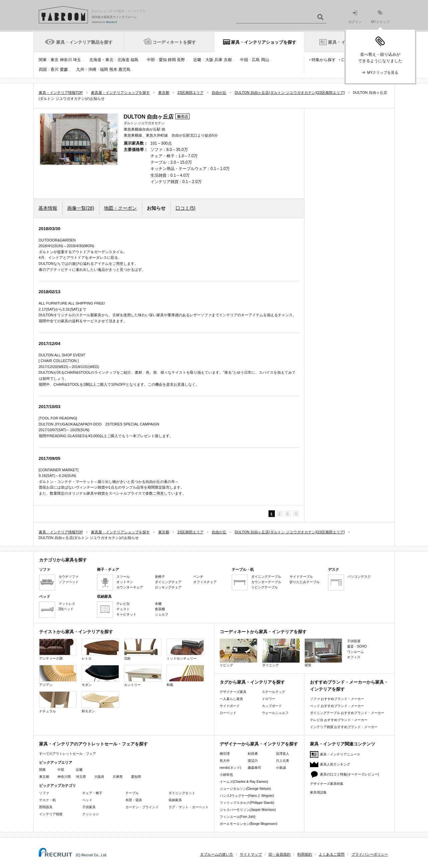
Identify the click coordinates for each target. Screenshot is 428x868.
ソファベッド (69, 582)
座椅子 (160, 577)
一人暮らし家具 (231, 699)
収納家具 (175, 800)
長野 (181, 60)
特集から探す (324, 60)
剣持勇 (253, 754)
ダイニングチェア (168, 582)
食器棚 (160, 609)
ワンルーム (355, 652)
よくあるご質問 (332, 854)
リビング (238, 653)
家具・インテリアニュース (340, 754)
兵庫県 (118, 777)
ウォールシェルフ (275, 713)
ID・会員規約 (280, 854)
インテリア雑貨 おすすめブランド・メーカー (344, 727)
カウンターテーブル (266, 582)
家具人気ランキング (335, 764)
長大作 (225, 761)
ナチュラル (58, 702)
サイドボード (230, 706)
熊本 (113, 69)
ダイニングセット (182, 793)
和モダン (100, 702)
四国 (43, 69)
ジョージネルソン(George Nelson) (245, 789)
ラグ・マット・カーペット (189, 807)
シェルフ (162, 614)
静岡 (172, 60)
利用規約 (305, 854)
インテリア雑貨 (51, 814)
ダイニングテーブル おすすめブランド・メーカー (347, 713)
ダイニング (281, 653)
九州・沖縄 (86, 69)
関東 (43, 60)
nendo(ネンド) (230, 768)
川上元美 (283, 761)
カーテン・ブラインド (142, 807)
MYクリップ (380, 17)
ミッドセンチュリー (185, 649)
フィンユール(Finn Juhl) (238, 817)
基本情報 (48, 208)
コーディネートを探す (174, 42)
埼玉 (77, 60)
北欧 (143, 649)
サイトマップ (251, 854)
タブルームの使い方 (217, 854)
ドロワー (269, 699)
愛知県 (136, 777)
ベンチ (198, 577)
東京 (55, 60)
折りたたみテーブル (305, 582)
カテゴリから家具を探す (63, 560)
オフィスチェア (205, 582)
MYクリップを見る (383, 72)
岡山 (265, 60)
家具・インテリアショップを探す (264, 42)
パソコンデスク (359, 577)
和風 (185, 676)
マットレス (67, 604)
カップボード (272, 706)
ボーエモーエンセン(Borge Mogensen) (249, 824)
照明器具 (46, 807)
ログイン (355, 17)
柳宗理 (225, 754)
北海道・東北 (101, 60)
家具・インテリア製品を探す (84, 42)
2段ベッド (66, 609)
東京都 (44, 777)
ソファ (44, 793)
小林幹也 (226, 775)
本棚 (158, 604)
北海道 (123, 60)
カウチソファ (69, 577)
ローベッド (228, 713)
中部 (151, 60)
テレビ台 (123, 604)
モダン (100, 676)
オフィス (354, 657)
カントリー (143, 676)
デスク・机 (47, 800)
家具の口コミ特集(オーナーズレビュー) (350, 774)
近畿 (197, 60)
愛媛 (64, 69)
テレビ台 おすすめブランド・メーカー (339, 720)
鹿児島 (124, 69)
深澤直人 (283, 754)
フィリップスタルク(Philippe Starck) (247, 803)
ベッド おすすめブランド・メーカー (337, 706)
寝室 (323, 653)
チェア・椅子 (92, 793)
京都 (228, 60)
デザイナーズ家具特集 (327, 784)
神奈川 (66, 60)
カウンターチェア (130, 587)
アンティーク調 (58, 649)
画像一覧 (81, 208)
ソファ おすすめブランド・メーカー (337, 699)
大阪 (209, 60)
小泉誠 (281, 768)
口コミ (185, 208)
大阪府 (99, 777)
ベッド (87, 800)
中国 (244, 60)
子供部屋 (354, 641)
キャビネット (126, 614)
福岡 (104, 69)
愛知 (163, 60)
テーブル (132, 793)
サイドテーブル (301, 577)
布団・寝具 (134, 800)
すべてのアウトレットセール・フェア (68, 754)
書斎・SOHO (357, 646)
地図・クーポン (120, 208)
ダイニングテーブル (266, 577)
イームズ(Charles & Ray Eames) (244, 782)
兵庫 (218, 60)
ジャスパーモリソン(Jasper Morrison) (248, 810)
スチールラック (274, 692)
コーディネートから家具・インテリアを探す (263, 632)
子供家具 (89, 807)
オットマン (125, 582)
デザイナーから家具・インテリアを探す (259, 744)
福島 (134, 60)
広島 (256, 60)
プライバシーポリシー (370, 854)
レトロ (100, 649)
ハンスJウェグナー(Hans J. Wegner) (247, 796)
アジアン (58, 676)
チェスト (123, 609)
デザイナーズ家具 (233, 692)
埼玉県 (81, 777)
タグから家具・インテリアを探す (252, 682)
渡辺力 (253, 761)
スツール (123, 577)
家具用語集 (318, 792)
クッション (91, 814)
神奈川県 (64, 777)
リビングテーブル (264, 587)
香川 (55, 69)
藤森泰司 (254, 768)
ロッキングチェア (168, 587)
